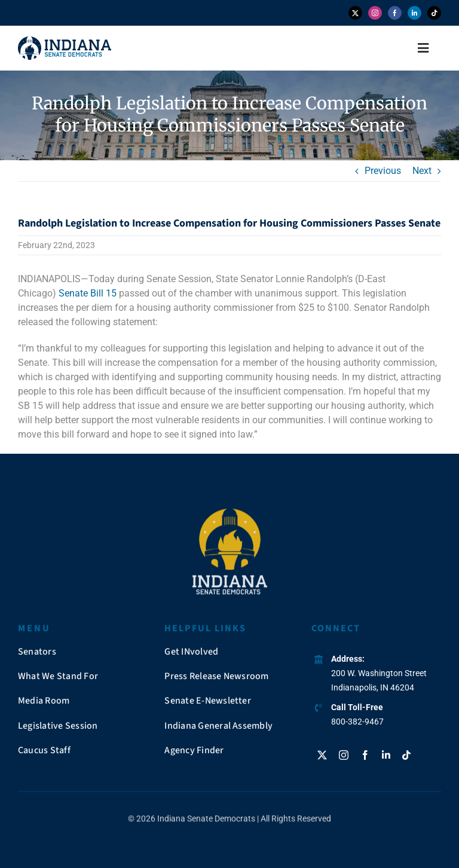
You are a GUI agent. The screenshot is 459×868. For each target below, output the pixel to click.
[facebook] (395, 13)
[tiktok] (434, 13)
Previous (383, 171)
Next (422, 171)
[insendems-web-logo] (65, 41)
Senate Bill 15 (86, 293)
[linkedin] (414, 13)
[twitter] (355, 13)
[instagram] (375, 13)
